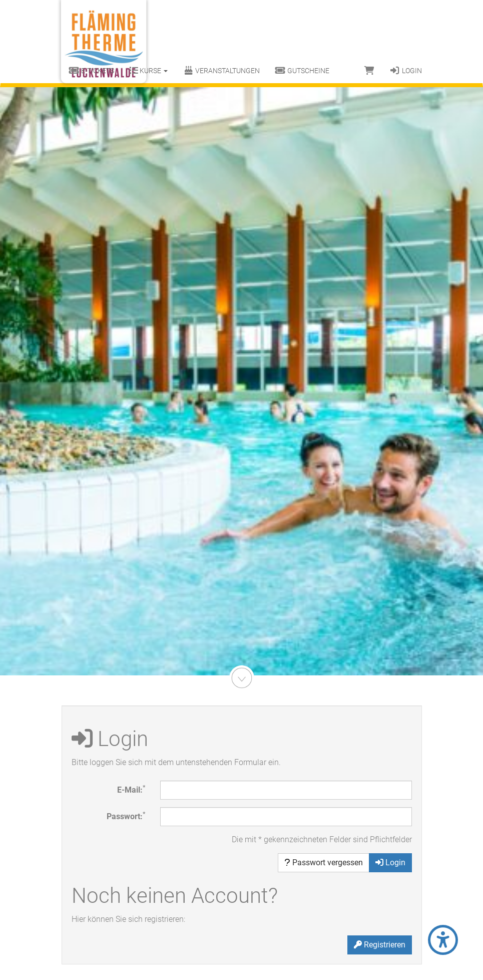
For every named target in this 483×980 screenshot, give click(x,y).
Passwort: (126, 816)
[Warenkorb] (369, 71)
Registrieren (380, 945)
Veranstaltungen (221, 71)
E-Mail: (131, 789)
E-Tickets (92, 71)
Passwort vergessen (324, 863)
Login (406, 71)
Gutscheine (302, 71)
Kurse (148, 71)
